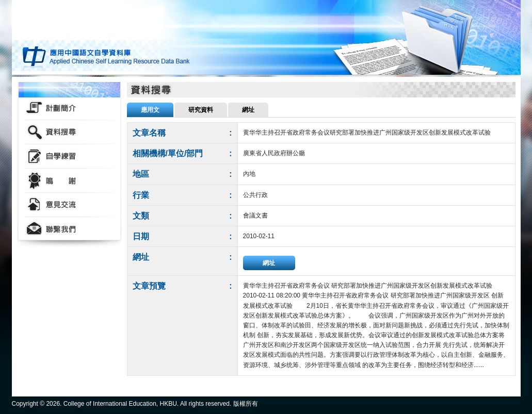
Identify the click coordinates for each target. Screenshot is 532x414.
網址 (269, 263)
